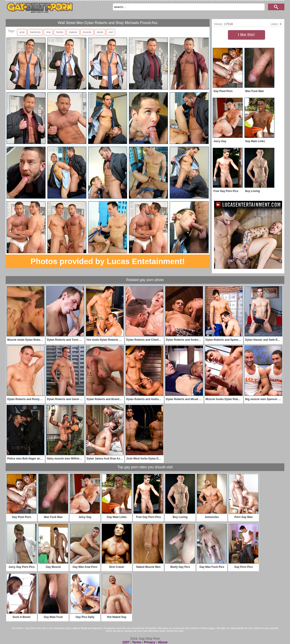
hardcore (35, 32)
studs (100, 32)
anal (22, 32)
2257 (126, 642)
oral (48, 32)
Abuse (163, 642)
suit (111, 32)
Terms (137, 642)
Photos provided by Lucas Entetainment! (108, 261)
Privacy (150, 642)
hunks (60, 32)
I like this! (246, 35)
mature (73, 32)
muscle (87, 32)
